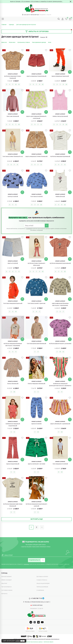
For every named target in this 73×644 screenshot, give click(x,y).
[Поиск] (59, 19)
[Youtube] (42, 622)
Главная (5, 25)
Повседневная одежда (39, 42)
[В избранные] (22, 50)
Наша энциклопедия (43, 583)
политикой (29, 229)
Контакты (4, 594)
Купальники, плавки (24, 42)
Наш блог (4, 583)
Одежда (12, 25)
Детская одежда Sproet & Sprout (26, 25)
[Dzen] (35, 622)
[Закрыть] (71, 2)
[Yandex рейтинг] (30, 629)
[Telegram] (43, 598)
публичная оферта (48, 642)
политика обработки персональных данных (31, 642)
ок (22, 641)
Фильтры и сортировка (37, 31)
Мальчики (12, 42)
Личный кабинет (6, 577)
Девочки (4, 42)
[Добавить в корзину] (22, 72)
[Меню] (3, 19)
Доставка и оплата (42, 577)
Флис (50, 42)
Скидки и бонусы (42, 580)
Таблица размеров (42, 587)
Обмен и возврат (6, 580)
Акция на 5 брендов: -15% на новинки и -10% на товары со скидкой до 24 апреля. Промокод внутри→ (36, 2)
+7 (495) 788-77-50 (36, 598)
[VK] (38, 622)
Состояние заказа (7, 590)
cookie (18, 641)
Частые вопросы (6, 587)
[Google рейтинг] (43, 629)
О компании (40, 590)
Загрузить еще (37, 519)
